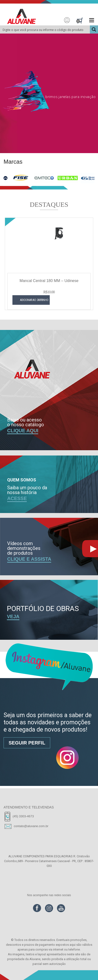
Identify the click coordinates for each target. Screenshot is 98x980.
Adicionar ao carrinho (26, 305)
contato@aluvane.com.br (31, 826)
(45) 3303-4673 (23, 816)
